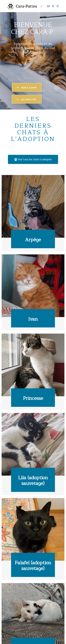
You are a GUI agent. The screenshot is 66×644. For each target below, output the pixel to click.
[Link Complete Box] (33, 213)
